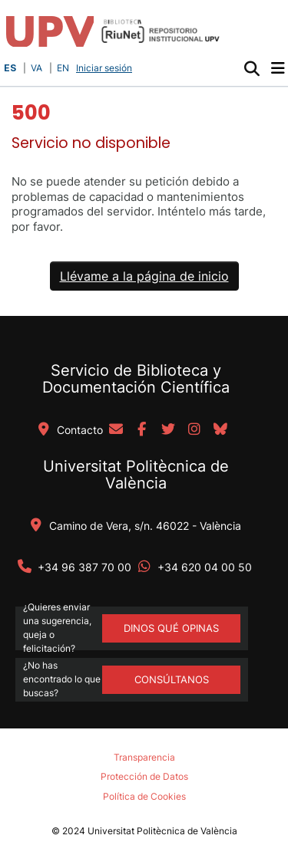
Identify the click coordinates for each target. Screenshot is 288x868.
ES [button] (10, 68)
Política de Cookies (144, 796)
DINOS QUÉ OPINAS (171, 628)
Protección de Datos (144, 776)
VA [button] (36, 68)
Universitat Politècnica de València (136, 475)
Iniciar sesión (106, 68)
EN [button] (63, 68)
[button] (252, 68)
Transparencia (144, 757)
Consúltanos (172, 679)
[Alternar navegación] (278, 68)
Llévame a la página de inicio (144, 276)
